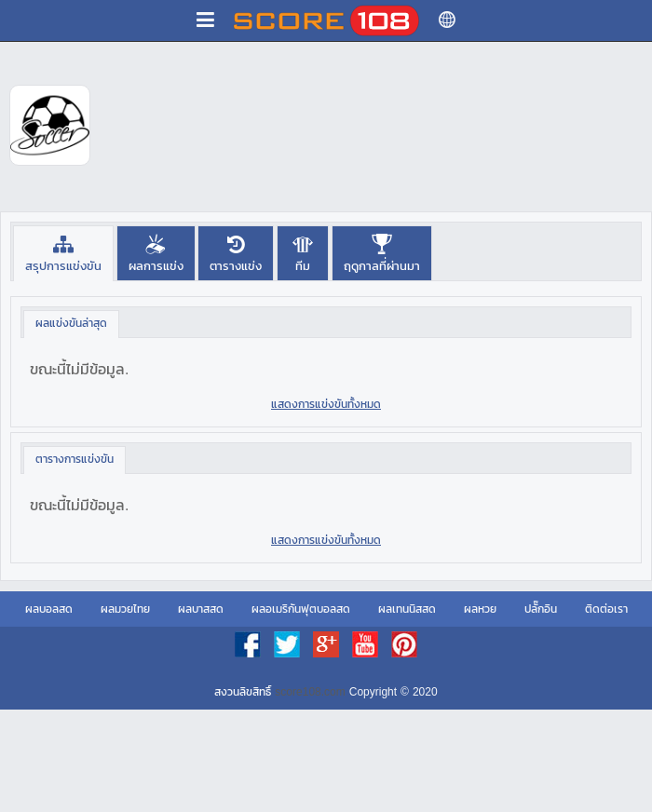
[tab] (63, 253)
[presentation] (63, 253)
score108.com (310, 692)
